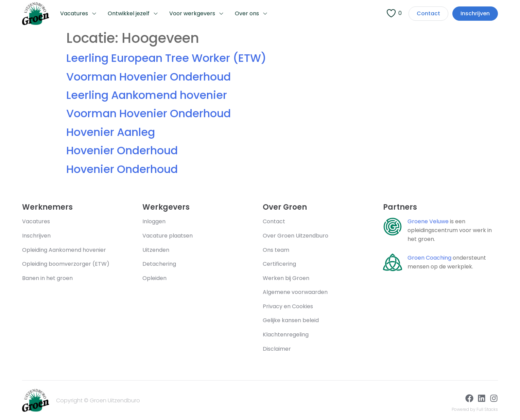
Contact (274, 221)
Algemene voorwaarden (295, 292)
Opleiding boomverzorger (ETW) (66, 264)
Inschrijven (36, 236)
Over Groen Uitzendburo (296, 236)
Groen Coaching (429, 258)
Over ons (251, 14)
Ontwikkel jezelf (133, 14)
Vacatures (79, 14)
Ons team (276, 250)
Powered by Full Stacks (475, 409)
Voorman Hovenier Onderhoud (149, 77)
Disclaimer (277, 349)
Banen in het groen (47, 278)
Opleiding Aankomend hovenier (64, 250)
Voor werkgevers (197, 14)
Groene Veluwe (428, 221)
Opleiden (154, 278)
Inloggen (154, 221)
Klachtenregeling (286, 335)
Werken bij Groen (286, 278)
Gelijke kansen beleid (291, 320)
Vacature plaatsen (168, 236)
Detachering (160, 264)
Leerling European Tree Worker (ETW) (166, 58)
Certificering (279, 264)
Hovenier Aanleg (111, 132)
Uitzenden (156, 250)
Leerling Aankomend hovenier (147, 95)
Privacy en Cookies (288, 306)
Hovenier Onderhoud (122, 150)
